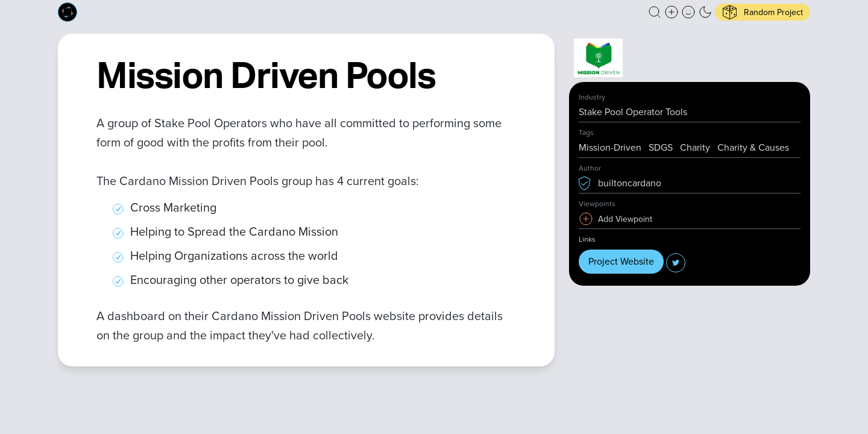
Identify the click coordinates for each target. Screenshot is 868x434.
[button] (655, 12)
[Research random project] (763, 12)
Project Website (621, 261)
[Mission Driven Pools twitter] (676, 263)
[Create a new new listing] (671, 12)
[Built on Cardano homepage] (68, 12)
